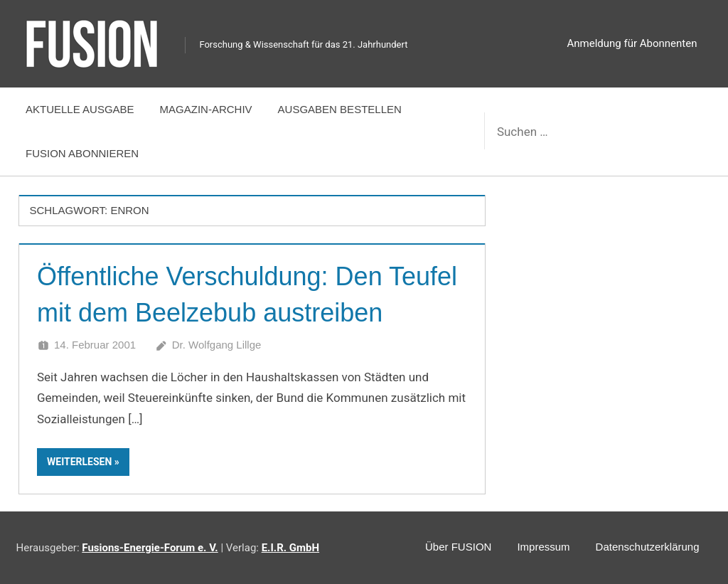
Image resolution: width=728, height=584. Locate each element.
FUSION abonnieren (82, 153)
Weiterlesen (79, 462)
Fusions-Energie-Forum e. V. (150, 548)
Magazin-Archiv (206, 109)
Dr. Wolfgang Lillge (217, 345)
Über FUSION (458, 547)
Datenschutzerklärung (648, 547)
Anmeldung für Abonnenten (632, 43)
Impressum (543, 547)
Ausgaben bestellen (340, 109)
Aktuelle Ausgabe (80, 109)
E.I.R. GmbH (290, 548)
